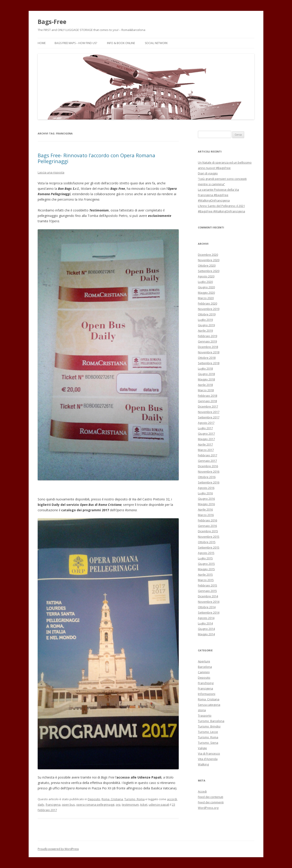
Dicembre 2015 (208, 531)
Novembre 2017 (209, 412)
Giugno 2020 (206, 287)
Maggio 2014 (206, 634)
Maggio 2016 (206, 504)
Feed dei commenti (211, 802)
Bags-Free (52, 22)
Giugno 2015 (206, 564)
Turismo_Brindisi (209, 726)
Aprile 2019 (205, 331)
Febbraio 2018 (207, 396)
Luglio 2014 (205, 623)
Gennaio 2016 (207, 526)
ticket (144, 805)
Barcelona (205, 667)
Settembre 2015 (209, 547)
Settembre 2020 (209, 271)
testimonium (130, 805)
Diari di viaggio (208, 173)
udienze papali (159, 805)
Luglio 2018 (205, 368)
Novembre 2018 (209, 352)
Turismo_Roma (134, 799)
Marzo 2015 (206, 580)
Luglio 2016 (205, 493)
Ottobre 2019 (207, 314)
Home (42, 43)
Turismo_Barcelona (211, 721)
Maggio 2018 (206, 379)
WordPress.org (208, 808)
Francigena (205, 688)
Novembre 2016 (209, 472)
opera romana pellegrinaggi (95, 805)
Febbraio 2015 (207, 585)
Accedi (202, 791)
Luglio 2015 (205, 558)
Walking (203, 764)
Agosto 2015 (206, 553)
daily (41, 805)
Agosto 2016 (206, 488)
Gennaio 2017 (207, 461)
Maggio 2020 (206, 293)
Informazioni (207, 694)
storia (202, 710)
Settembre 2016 (209, 482)
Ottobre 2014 (207, 607)
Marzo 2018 (206, 390)
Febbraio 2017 (207, 455)
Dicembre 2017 (208, 406)
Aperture (204, 661)
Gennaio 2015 (207, 591)
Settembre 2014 (209, 612)
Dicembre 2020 (208, 255)
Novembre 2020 (209, 260)
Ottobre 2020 (207, 265)
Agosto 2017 (206, 423)
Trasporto (205, 716)
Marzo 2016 (206, 515)
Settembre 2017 (209, 417)
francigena (53, 805)
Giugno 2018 (206, 374)
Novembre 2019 (209, 309)
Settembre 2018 (209, 363)
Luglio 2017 (205, 428)
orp (118, 805)
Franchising (206, 683)
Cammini (204, 672)
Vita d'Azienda (208, 759)
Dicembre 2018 (208, 347)
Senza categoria (209, 705)
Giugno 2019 (206, 325)
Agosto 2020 (206, 276)
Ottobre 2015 (207, 542)
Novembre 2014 (209, 602)
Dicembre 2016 (208, 466)
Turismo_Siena (208, 743)
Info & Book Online (121, 43)
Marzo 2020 (206, 298)
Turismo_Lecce (208, 732)
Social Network (156, 43)
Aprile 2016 (205, 509)
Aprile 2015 (205, 575)
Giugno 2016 (206, 499)
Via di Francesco (209, 753)
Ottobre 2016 (207, 477)
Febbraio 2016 (207, 520)
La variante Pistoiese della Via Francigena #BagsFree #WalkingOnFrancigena (218, 195)
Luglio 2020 (205, 282)
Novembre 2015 (209, 537)
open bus (68, 805)
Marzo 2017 (206, 450)
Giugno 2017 (206, 434)
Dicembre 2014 (208, 596)
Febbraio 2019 (207, 336)
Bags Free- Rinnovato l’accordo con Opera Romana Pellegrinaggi (96, 158)
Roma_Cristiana (112, 799)
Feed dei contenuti (211, 797)
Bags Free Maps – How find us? (76, 43)
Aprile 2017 (205, 444)
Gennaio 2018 (207, 401)
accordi (172, 799)
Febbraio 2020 (207, 303)
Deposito (94, 799)
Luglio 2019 (205, 320)
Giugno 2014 (206, 629)
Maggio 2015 (206, 569)
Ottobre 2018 (207, 358)
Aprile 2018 (205, 385)
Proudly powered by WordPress (58, 849)
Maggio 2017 (206, 439)
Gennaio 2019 (207, 341)
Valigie (202, 748)
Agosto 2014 (206, 618)
